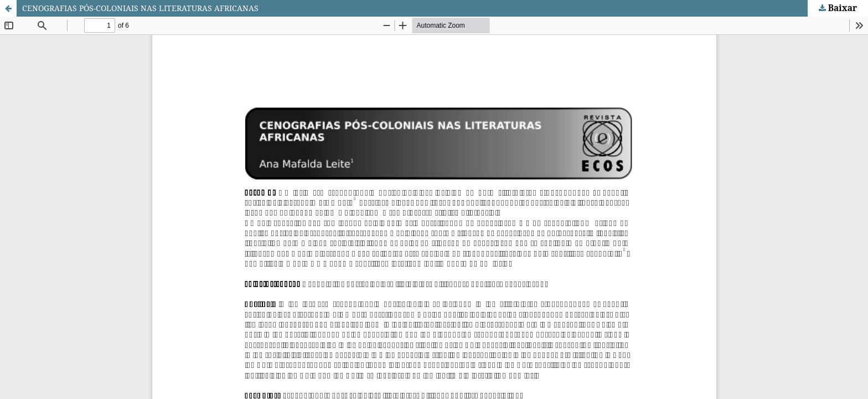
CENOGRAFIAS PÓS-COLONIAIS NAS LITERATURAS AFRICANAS (140, 8)
